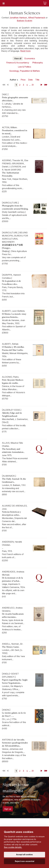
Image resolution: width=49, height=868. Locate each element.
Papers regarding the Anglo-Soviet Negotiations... (15, 681)
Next (42, 85)
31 (33, 85)
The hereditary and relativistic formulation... (13, 451)
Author (13, 80)
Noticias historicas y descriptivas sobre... (11, 513)
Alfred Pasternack (37, 18)
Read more (25, 51)
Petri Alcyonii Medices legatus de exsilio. (13, 381)
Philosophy (38, 63)
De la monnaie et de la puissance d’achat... (12, 579)
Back (8, 85)
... (3, 548)
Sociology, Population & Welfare (24, 71)
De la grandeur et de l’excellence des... (11, 283)
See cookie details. (13, 847)
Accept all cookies (24, 855)
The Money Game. (11, 647)
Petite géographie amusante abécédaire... (15, 99)
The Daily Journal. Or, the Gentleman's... (14, 480)
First (4, 85)
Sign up (8, 809)
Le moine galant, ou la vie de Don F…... (14, 714)
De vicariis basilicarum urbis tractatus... (13, 615)
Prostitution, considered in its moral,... (15, 132)
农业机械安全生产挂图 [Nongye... (12, 246)
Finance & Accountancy (18, 63)
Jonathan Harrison (18, 18)
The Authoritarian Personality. (11, 174)
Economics (30, 58)
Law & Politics (24, 67)
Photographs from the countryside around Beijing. (15, 207)
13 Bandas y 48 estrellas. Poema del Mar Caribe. (13, 349)
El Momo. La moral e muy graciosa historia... (14, 316)
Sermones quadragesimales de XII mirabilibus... (15, 744)
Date (30, 80)
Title (37, 80)
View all (18, 58)
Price (23, 80)
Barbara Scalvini (24, 21)
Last (46, 85)
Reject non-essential (25, 861)
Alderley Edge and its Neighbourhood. (12, 414)
